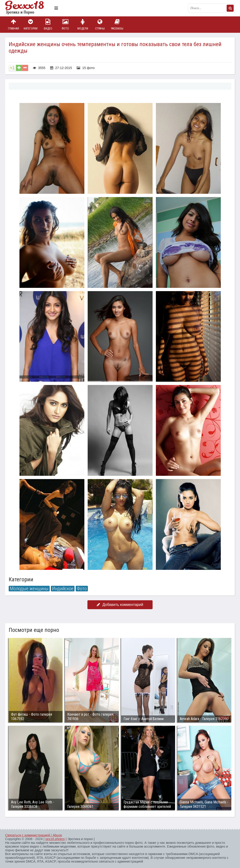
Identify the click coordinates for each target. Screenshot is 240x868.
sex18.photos (55, 839)
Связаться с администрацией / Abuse (34, 835)
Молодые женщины (29, 589)
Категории (31, 24)
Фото (65, 24)
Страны (100, 24)
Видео (48, 24)
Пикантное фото (29, 8)
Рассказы (117, 24)
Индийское (63, 589)
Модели (83, 24)
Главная (13, 24)
